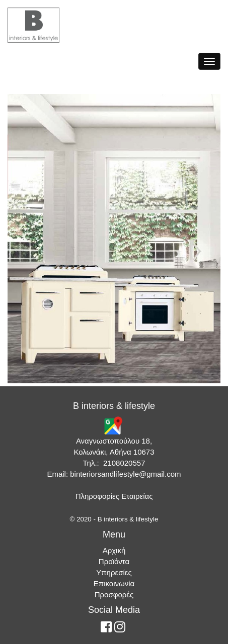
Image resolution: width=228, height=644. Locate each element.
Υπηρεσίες (114, 572)
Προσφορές (114, 595)
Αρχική (114, 550)
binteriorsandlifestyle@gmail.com (125, 474)
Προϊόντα (114, 561)
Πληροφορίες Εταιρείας (114, 496)
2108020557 (124, 463)
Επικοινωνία (114, 583)
